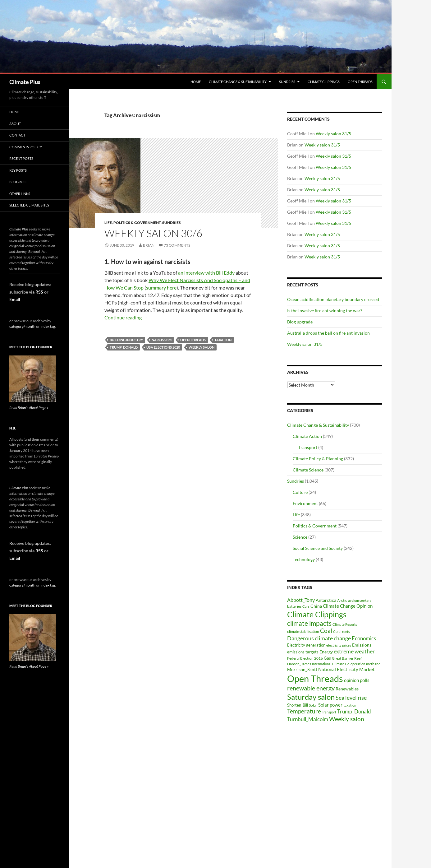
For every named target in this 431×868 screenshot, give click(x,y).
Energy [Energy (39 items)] (326, 652)
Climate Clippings (324, 82)
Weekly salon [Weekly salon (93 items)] (347, 719)
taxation (223, 340)
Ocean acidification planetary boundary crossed (333, 299)
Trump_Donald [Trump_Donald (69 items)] (354, 711)
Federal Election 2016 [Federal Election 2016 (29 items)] (305, 658)
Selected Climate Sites (29, 205)
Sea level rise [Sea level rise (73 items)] (351, 698)
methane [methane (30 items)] (373, 664)
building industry (126, 340)
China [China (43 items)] (316, 606)
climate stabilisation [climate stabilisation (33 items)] (303, 631)
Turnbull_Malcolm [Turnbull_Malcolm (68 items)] (308, 719)
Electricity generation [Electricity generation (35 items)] (306, 645)
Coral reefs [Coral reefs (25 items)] (342, 631)
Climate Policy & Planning (318, 459)
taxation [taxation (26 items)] (350, 705)
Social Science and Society (318, 548)
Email (15, 299)
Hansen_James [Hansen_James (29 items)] (299, 664)
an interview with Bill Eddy (206, 273)
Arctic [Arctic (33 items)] (342, 600)
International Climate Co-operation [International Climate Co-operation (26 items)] (339, 664)
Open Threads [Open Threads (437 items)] (315, 678)
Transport (308, 447)
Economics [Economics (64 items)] (364, 638)
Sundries (287, 82)
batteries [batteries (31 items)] (294, 606)
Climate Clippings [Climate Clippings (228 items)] (317, 614)
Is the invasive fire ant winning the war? (325, 311)
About (15, 124)
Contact (17, 135)
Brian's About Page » (33, 408)
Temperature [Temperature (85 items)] (304, 711)
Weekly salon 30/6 (153, 233)
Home (196, 82)
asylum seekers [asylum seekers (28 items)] (360, 600)
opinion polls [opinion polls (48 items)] (357, 680)
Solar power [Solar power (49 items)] (330, 705)
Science (300, 537)
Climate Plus (25, 82)
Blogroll (18, 182)
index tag (48, 326)
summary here (161, 288)
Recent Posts (21, 158)
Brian (149, 245)
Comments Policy (26, 147)
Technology (304, 559)
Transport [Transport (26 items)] (329, 712)
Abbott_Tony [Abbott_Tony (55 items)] (301, 600)
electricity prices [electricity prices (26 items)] (339, 645)
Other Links (20, 194)
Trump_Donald (124, 347)
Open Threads (360, 82)
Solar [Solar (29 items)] (313, 705)
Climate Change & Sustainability (238, 82)
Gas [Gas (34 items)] (327, 658)
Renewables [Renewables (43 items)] (347, 689)
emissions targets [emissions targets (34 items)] (303, 652)
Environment (305, 503)
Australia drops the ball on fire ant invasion (328, 333)
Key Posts (18, 170)
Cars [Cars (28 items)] (306, 606)
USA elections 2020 (163, 347)
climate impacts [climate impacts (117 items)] (309, 623)
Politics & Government (137, 223)
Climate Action (307, 436)
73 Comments (177, 245)
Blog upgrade (300, 322)
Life (108, 223)
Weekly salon (202, 347)
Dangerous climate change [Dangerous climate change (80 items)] (319, 638)
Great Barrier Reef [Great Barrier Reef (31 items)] (347, 658)
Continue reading (126, 317)
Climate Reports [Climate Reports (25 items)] (345, 624)
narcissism (162, 340)
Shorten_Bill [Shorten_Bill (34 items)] (298, 705)
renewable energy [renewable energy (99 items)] (311, 688)
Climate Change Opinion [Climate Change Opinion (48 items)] (348, 606)
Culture (300, 492)
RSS (39, 292)
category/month (22, 326)
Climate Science (308, 470)
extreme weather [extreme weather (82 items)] (354, 651)
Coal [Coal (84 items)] (326, 631)
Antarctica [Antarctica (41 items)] (326, 600)
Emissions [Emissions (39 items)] (362, 645)
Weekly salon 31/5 (333, 134)
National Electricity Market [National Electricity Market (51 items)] (346, 669)
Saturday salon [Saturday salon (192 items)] (311, 697)
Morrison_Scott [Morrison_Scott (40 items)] (302, 669)
